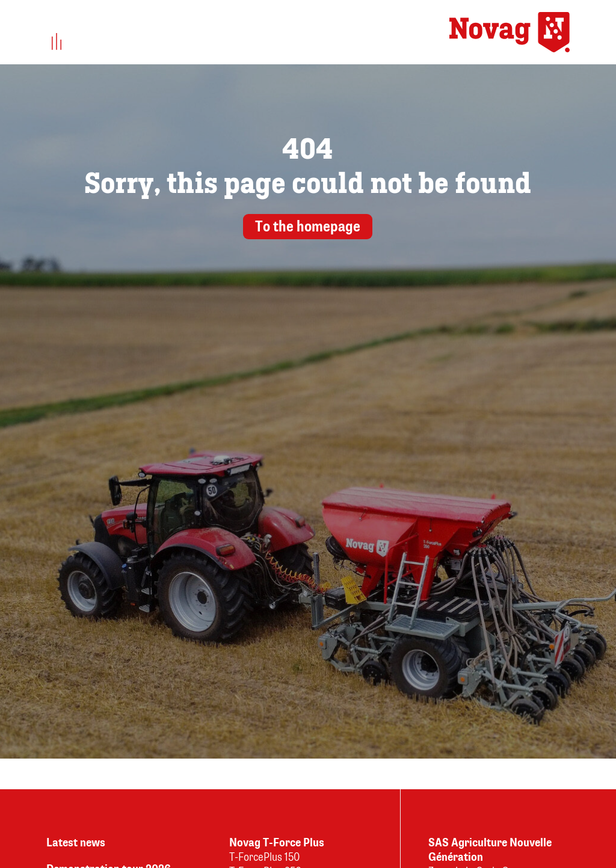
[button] (57, 42)
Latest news (76, 843)
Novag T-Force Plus (277, 843)
